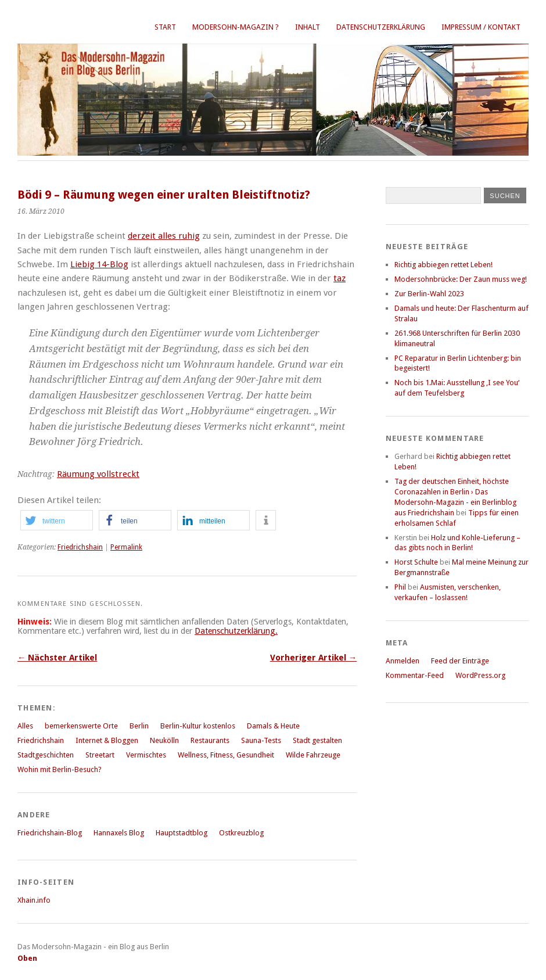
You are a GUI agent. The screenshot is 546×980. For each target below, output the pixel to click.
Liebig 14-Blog (99, 264)
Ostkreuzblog (241, 833)
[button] (57, 520)
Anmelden (403, 661)
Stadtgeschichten (46, 755)
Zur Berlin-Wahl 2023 (429, 294)
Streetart (100, 755)
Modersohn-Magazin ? (236, 27)
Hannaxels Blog (119, 833)
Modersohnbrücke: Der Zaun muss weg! (461, 279)
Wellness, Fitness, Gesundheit (226, 755)
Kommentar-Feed (415, 675)
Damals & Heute (273, 726)
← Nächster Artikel (57, 658)
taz (340, 278)
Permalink (126, 547)
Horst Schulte (416, 562)
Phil (400, 587)
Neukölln (164, 740)
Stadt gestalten (317, 740)
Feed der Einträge (460, 661)
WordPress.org (480, 675)
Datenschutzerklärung (381, 27)
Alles (25, 726)
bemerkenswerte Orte (81, 726)
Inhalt (308, 27)
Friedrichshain (80, 547)
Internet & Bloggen (107, 740)
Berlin (139, 726)
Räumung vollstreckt (98, 474)
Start (165, 27)
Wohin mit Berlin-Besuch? (60, 769)
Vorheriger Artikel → (313, 658)
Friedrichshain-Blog (50, 833)
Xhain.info (34, 900)
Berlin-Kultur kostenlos (198, 726)
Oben (27, 958)
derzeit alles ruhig (164, 236)
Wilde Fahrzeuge (313, 755)
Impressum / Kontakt (481, 27)
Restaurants (210, 740)
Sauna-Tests (261, 740)
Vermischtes (146, 755)
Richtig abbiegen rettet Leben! (443, 265)
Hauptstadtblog (182, 833)
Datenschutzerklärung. (236, 631)
